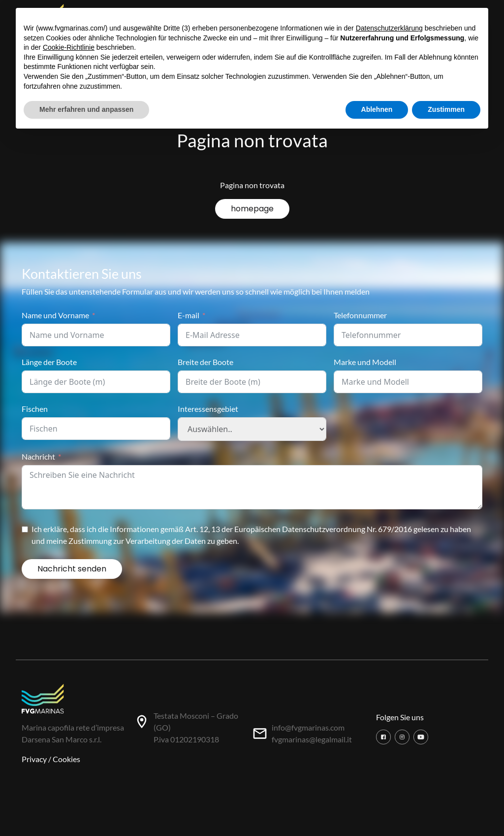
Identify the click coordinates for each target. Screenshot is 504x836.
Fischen (35, 409)
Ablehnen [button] (377, 109)
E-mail (189, 315)
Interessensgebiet (208, 409)
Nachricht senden (72, 569)
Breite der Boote (205, 362)
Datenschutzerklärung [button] (389, 28)
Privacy (34, 759)
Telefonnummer (360, 315)
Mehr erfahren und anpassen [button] (86, 109)
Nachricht (38, 456)
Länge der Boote (49, 362)
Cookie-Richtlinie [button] (69, 47)
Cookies (66, 759)
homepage (252, 209)
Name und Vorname (55, 315)
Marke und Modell (365, 362)
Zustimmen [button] (446, 109)
